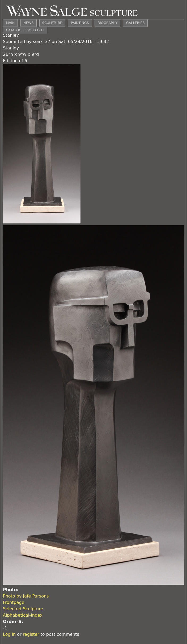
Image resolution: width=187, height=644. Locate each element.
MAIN (10, 23)
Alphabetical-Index (23, 615)
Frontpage (14, 602)
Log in (9, 634)
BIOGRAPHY (107, 23)
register (31, 634)
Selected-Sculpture (23, 609)
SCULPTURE (52, 23)
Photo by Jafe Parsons (26, 596)
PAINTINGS (80, 23)
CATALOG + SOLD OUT (25, 30)
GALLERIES (135, 23)
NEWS (28, 23)
